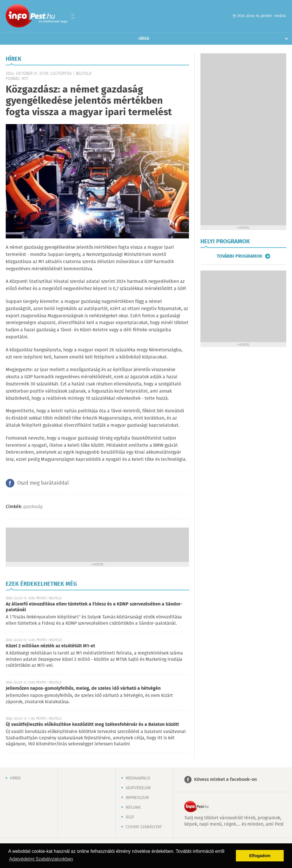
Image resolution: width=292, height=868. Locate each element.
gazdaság (33, 507)
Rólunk (133, 808)
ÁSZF (130, 817)
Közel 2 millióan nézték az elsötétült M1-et (50, 646)
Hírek (144, 39)
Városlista (73, 16)
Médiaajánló (138, 778)
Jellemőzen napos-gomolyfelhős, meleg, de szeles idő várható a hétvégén (83, 688)
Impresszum (137, 798)
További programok (239, 256)
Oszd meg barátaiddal (43, 483)
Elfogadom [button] (260, 856)
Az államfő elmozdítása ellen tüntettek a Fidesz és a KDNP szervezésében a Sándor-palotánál (94, 607)
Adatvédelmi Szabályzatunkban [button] (41, 859)
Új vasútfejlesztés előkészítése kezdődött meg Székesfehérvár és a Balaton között (92, 725)
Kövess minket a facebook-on (225, 780)
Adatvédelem (138, 788)
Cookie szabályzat (144, 827)
